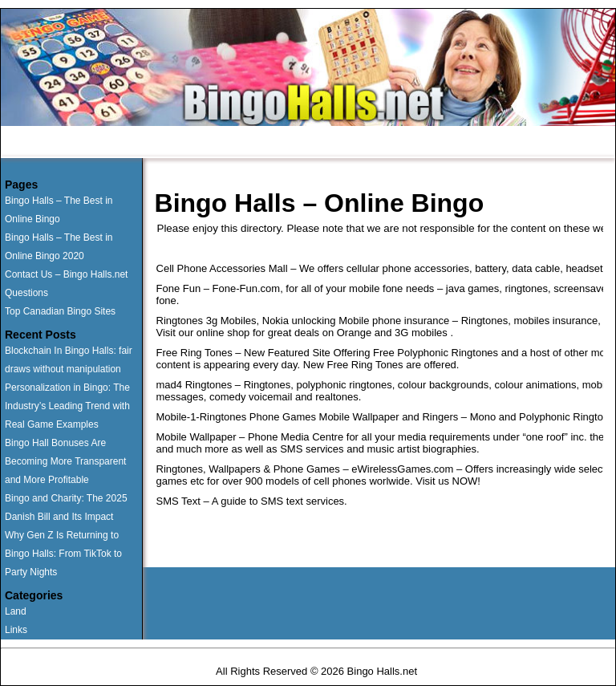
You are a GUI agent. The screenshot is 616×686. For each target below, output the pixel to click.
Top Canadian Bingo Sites (60, 311)
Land (16, 611)
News (443, 143)
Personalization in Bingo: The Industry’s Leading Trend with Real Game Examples (67, 406)
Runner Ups (121, 143)
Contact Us (371, 143)
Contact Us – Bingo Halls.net (66, 274)
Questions (290, 143)
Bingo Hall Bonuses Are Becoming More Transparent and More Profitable (65, 461)
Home (47, 143)
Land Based (208, 143)
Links (16, 630)
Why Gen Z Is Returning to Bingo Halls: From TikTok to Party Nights (63, 554)
